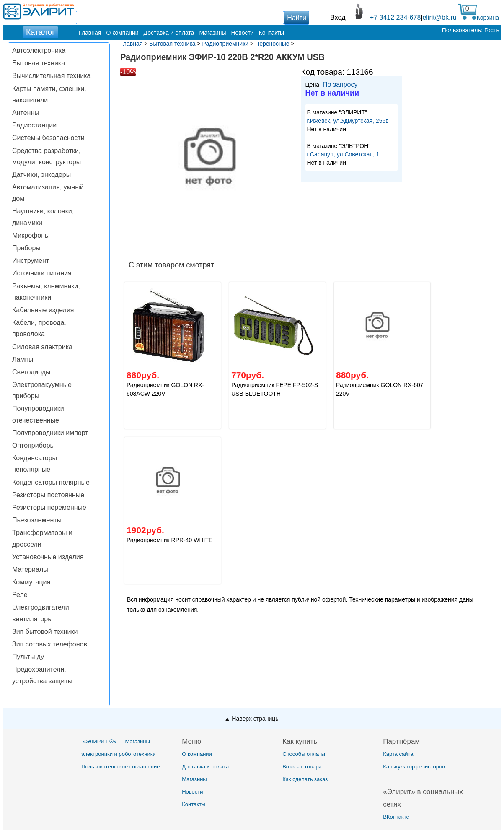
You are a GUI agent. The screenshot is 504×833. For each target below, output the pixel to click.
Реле (20, 595)
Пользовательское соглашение (120, 767)
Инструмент (31, 261)
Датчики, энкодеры (41, 175)
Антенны (26, 113)
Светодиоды (31, 372)
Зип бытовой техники (45, 632)
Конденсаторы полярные (51, 482)
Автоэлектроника (39, 51)
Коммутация (31, 582)
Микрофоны (31, 235)
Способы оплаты (304, 754)
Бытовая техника (39, 63)
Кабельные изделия (43, 310)
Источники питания (42, 273)
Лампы (23, 359)
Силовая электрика (42, 347)
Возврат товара (302, 767)
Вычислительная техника (51, 76)
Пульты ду (28, 657)
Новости (242, 33)
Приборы (26, 248)
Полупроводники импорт (50, 433)
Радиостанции (34, 125)
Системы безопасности (48, 138)
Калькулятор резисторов (414, 767)
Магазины (212, 33)
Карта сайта (398, 754)
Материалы (30, 570)
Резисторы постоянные (48, 495)
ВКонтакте (396, 817)
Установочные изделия (48, 557)
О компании (122, 33)
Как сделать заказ (305, 779)
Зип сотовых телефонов (50, 644)
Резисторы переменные (49, 507)
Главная (90, 33)
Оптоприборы (34, 445)
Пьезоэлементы (37, 520)
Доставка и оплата (169, 33)
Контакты (271, 33)
